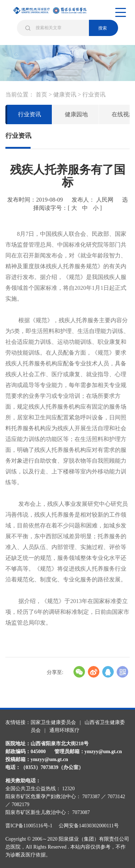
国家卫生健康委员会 (53, 722)
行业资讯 (94, 95)
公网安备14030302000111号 (89, 826)
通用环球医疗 (64, 730)
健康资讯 (65, 95)
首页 (41, 95)
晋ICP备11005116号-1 (31, 826)
